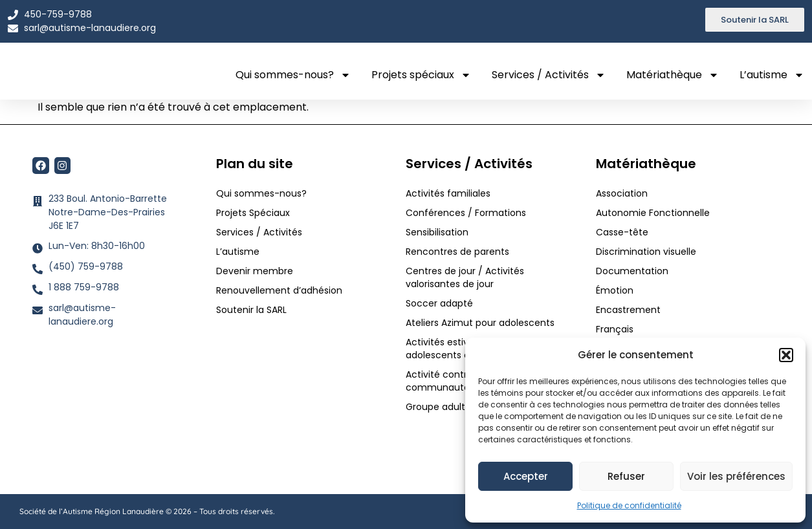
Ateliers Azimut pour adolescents (481, 323)
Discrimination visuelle (646, 252)
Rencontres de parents (457, 252)
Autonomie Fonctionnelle (653, 213)
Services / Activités (549, 75)
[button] (786, 351)
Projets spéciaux (421, 75)
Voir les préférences (736, 476)
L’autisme (772, 75)
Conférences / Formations (466, 213)
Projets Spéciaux (253, 213)
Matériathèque (673, 75)
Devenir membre (255, 271)
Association (622, 193)
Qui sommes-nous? (293, 75)
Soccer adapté (441, 303)
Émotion (615, 290)
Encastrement (628, 310)
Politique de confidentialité (629, 505)
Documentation (632, 271)
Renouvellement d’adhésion (279, 290)
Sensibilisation (437, 232)
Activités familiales (449, 193)
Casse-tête (622, 232)
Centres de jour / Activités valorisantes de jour (465, 277)
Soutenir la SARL (251, 310)
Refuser (626, 476)
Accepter (526, 476)
